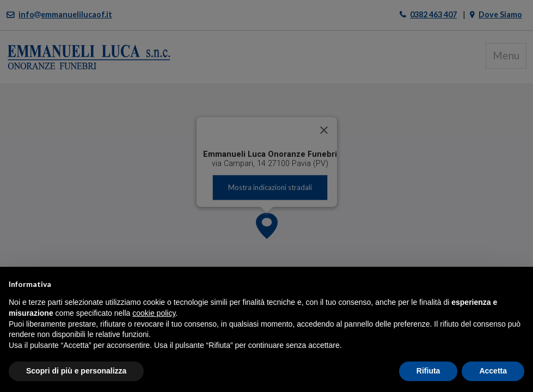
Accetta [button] (493, 371)
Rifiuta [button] (428, 371)
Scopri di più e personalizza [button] (76, 371)
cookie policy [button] (154, 313)
